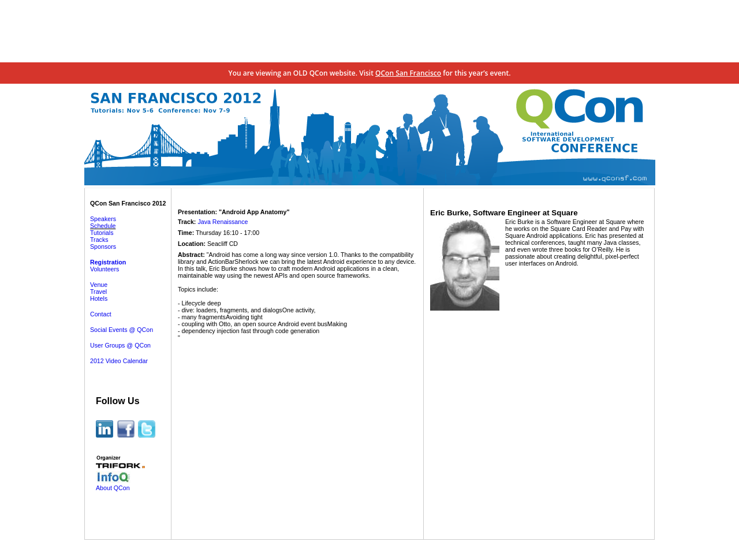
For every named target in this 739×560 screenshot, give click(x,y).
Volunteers (104, 269)
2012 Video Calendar (119, 361)
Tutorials (102, 233)
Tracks (99, 240)
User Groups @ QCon (120, 345)
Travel (98, 292)
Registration (108, 262)
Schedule (103, 226)
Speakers (103, 219)
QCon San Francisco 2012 (128, 203)
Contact (101, 314)
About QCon (113, 488)
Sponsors (103, 247)
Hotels (99, 298)
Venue (99, 285)
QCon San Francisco (408, 73)
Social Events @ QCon (122, 330)
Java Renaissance (223, 222)
